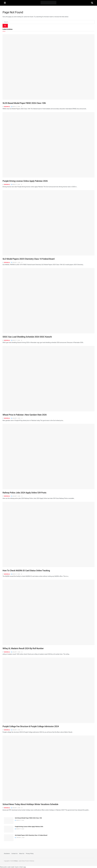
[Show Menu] (5, 3)
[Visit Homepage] (48, 3)
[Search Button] (92, 3)
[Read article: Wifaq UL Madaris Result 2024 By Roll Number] (48, 612)
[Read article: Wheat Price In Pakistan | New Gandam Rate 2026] (48, 379)
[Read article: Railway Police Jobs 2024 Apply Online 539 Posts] (48, 456)
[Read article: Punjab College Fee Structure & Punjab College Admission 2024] (48, 690)
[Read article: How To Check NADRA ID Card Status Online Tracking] (48, 534)
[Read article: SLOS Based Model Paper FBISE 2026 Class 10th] (48, 67)
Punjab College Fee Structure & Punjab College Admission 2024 (31, 726)
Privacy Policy (30, 854)
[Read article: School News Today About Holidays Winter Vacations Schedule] (48, 768)
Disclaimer (7, 854)
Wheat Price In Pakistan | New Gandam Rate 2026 (25, 415)
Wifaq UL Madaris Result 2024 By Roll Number (23, 648)
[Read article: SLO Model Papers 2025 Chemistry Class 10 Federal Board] (48, 223)
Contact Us (14, 854)
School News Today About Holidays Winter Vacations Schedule (30, 804)
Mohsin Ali (7, 107)
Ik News (16, 861)
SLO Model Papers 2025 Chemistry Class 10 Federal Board (29, 259)
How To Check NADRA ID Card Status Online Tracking (26, 571)
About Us (22, 854)
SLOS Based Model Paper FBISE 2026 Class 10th (24, 103)
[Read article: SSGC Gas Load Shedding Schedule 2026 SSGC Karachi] (48, 301)
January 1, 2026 (16, 262)
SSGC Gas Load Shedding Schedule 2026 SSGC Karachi (27, 337)
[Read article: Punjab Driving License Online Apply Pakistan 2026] (48, 145)
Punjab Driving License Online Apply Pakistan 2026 (25, 181)
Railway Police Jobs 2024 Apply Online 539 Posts (24, 493)
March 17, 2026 (15, 107)
